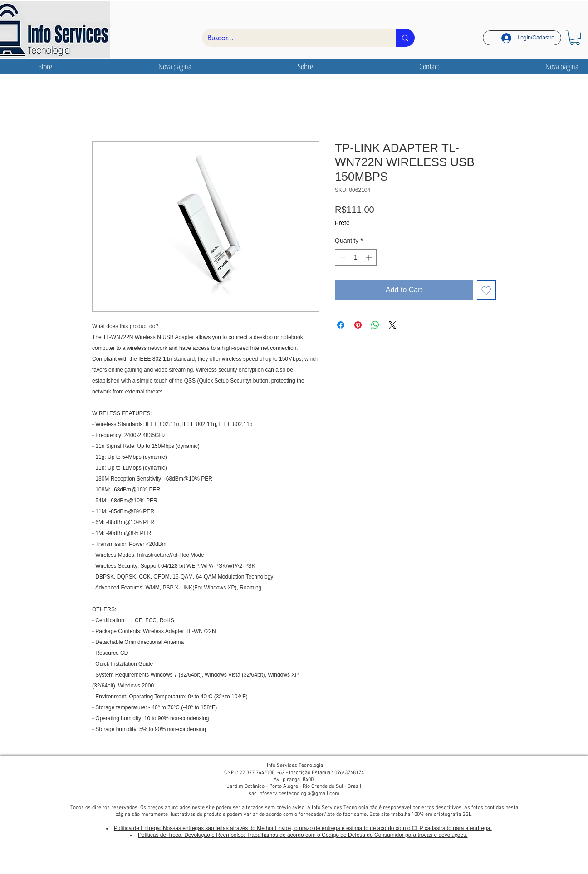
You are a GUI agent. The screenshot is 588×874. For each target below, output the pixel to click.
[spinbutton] (356, 258)
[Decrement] (342, 258)
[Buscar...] (292, 38)
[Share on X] (392, 325)
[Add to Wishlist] (486, 290)
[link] (575, 38)
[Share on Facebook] (341, 325)
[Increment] (370, 258)
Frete (342, 223)
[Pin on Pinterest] (358, 325)
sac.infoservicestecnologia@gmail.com (294, 794)
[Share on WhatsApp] (375, 325)
